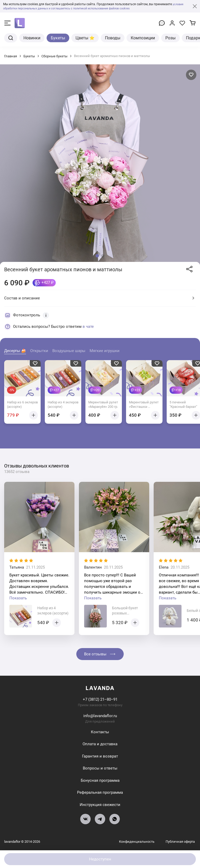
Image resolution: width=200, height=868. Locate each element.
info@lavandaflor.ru (100, 716)
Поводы (113, 38)
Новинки (32, 38)
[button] (97, 256)
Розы (170, 38)
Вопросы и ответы (100, 768)
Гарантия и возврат (100, 756)
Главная (11, 56)
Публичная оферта (180, 842)
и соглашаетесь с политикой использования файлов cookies (99, 8)
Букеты (58, 38)
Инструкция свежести (100, 805)
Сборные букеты (54, 56)
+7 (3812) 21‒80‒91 (100, 699)
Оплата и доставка (100, 744)
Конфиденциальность (137, 842)
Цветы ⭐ (85, 38)
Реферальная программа (100, 792)
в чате (88, 327)
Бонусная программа (100, 780)
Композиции (143, 38)
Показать (18, 598)
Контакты (100, 732)
